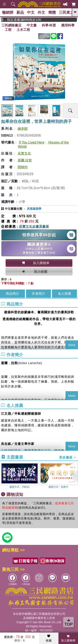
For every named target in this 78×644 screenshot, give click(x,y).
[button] (75, 476)
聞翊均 (23, 167)
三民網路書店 (11, 25)
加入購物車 (68, 638)
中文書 (32, 25)
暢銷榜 (8, 12)
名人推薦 (64, 294)
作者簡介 (38, 294)
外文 (41, 12)
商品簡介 (12, 294)
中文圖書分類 (14, 209)
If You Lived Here (32, 142)
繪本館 (23, 129)
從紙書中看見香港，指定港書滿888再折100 (25, 20)
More (72, 345)
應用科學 (68, 25)
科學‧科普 (49, 25)
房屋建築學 (34, 209)
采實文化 (24, 153)
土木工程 (23, 30)
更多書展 (68, 457)
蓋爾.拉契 (25, 160)
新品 (20, 12)
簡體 (52, 12)
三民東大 (66, 12)
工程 (8, 30)
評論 (44, 36)
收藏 (49, 638)
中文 (31, 12)
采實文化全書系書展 (34, 227)
